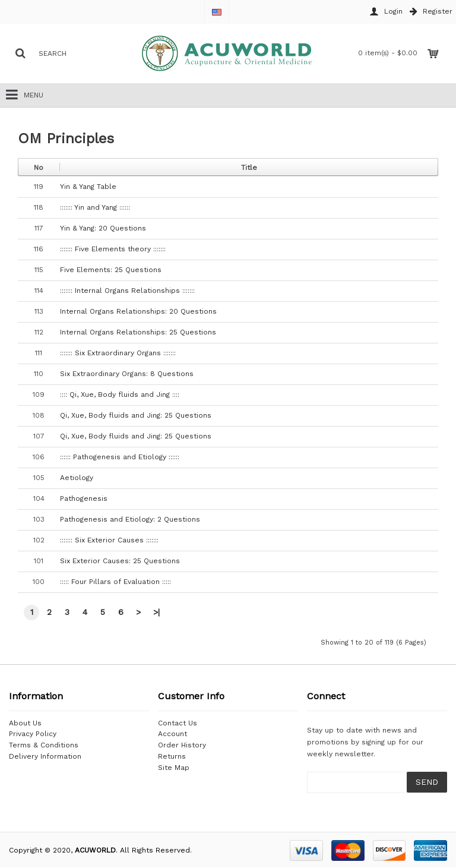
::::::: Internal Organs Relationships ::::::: (127, 291)
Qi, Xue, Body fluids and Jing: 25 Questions (136, 415)
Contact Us (178, 723)
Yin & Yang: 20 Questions (103, 228)
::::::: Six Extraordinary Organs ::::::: (118, 353)
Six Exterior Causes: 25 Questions (120, 561)
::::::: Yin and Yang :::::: (95, 207)
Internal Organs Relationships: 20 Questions (138, 311)
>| (156, 612)
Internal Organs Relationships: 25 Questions (138, 332)
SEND (427, 782)
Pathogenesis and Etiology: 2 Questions (130, 519)
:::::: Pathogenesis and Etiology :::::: (120, 457)
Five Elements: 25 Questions (111, 270)
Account (172, 734)
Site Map (174, 768)
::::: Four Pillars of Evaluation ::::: (115, 582)
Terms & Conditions (44, 745)
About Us (25, 723)
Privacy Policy (33, 734)
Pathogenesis (84, 498)
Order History (182, 745)
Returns (172, 756)
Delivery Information (45, 756)
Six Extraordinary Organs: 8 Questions (127, 374)
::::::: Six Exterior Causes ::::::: (109, 540)
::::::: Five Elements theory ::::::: (113, 249)
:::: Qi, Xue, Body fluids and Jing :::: (120, 394)
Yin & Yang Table (88, 187)
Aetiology (77, 478)
